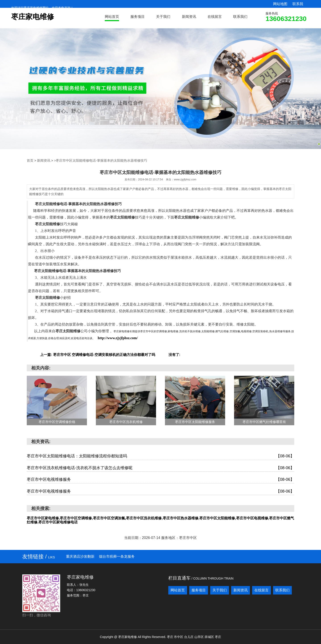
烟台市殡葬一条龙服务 (117, 556)
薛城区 (210, 637)
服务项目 (138, 17)
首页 (30, 161)
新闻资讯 (189, 17)
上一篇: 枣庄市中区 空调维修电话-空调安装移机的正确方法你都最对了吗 (98, 354)
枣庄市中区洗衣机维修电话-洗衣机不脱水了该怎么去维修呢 (160, 468)
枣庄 (171, 637)
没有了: (174, 354)
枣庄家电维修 (33, 17)
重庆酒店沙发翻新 (80, 556)
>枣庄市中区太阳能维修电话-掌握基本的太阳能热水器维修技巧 (96, 161)
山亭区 (200, 637)
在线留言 (215, 17)
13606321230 (286, 19)
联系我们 (240, 17)
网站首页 (112, 17)
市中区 (179, 637)
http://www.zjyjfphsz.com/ (118, 338)
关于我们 (163, 17)
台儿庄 (189, 637)
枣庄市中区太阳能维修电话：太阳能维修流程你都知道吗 (160, 456)
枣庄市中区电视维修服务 (160, 479)
